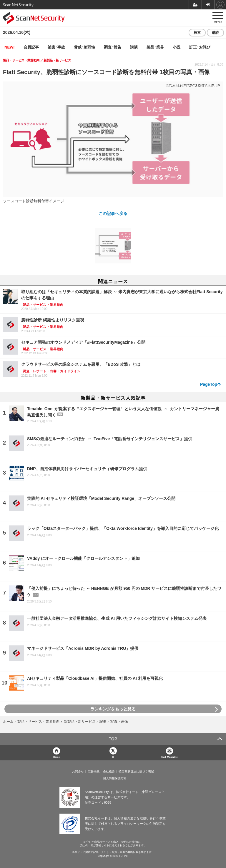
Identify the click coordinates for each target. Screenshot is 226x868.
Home (56, 757)
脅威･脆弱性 (84, 47)
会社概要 (109, 772)
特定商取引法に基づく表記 (136, 772)
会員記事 (31, 47)
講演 (134, 47)
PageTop (209, 384)
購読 (215, 33)
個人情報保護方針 (115, 778)
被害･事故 (56, 47)
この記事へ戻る (113, 213)
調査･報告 (113, 47)
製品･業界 (155, 47)
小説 (177, 47)
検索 (197, 33)
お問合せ (78, 772)
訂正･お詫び (200, 47)
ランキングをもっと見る (113, 709)
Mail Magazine (169, 757)
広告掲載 (94, 772)
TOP (113, 739)
